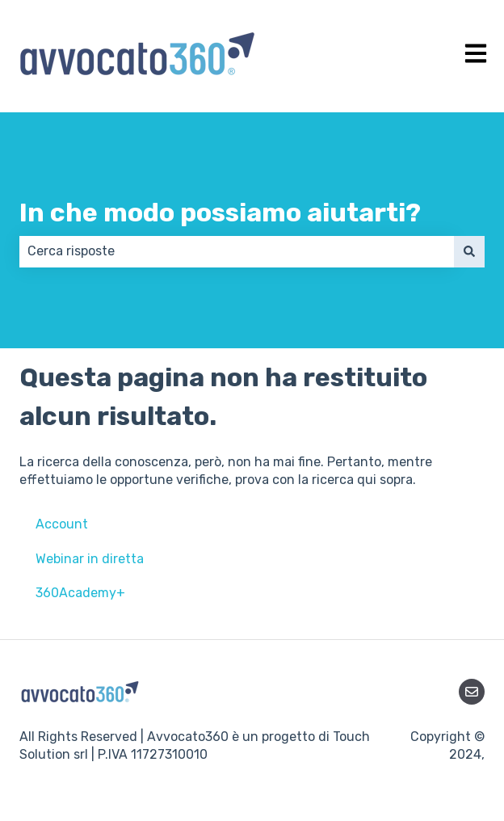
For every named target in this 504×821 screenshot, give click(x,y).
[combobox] (237, 251)
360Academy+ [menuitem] (80, 593)
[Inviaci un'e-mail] (472, 692)
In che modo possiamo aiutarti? (220, 213)
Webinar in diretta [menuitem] (90, 559)
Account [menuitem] (62, 524)
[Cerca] (469, 251)
